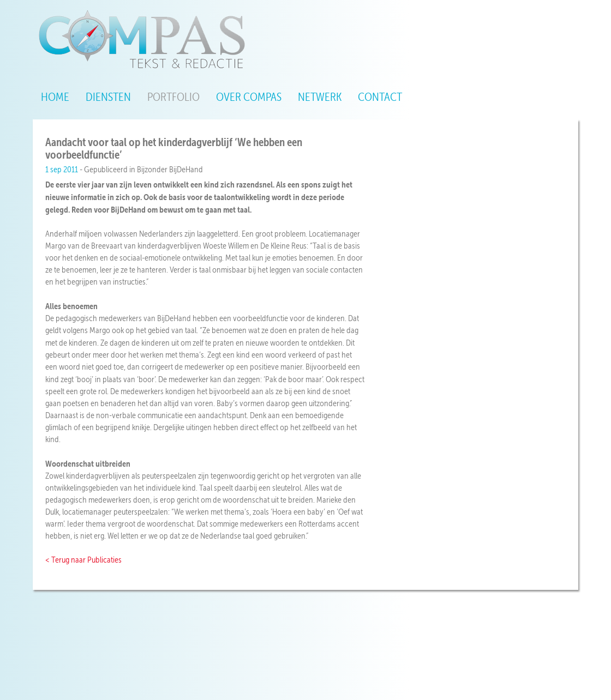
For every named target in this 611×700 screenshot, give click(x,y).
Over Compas (249, 97)
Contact (380, 97)
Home (55, 97)
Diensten (108, 97)
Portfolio (173, 97)
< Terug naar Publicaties (83, 560)
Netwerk (320, 97)
